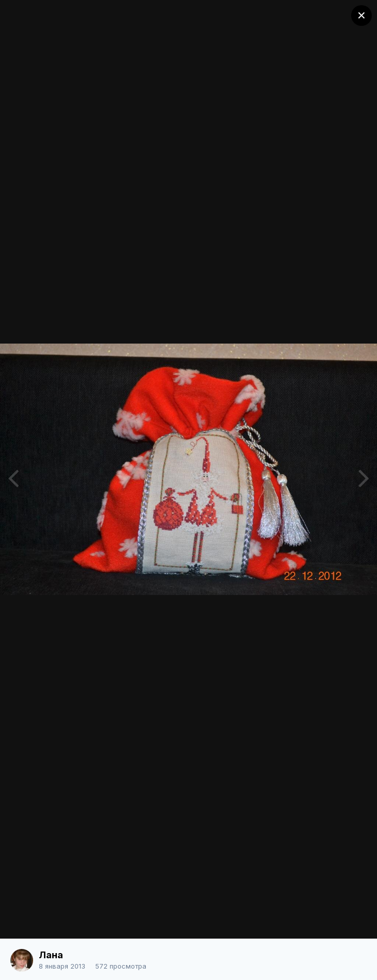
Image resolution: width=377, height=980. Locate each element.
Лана (51, 955)
